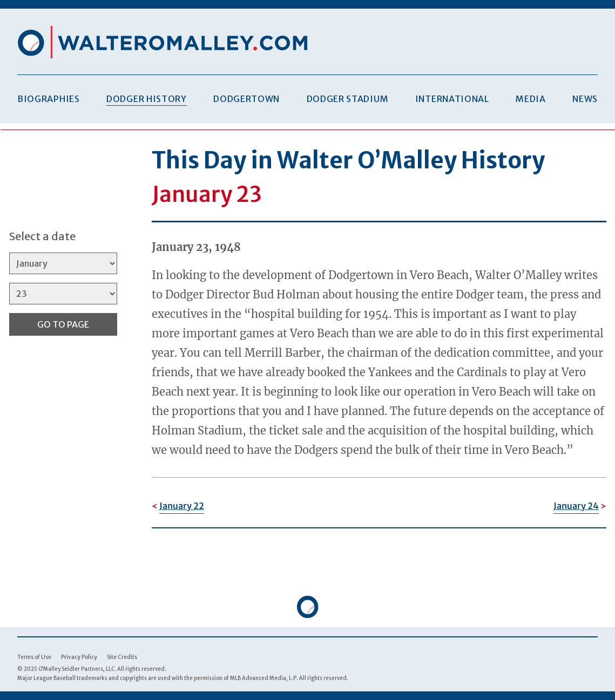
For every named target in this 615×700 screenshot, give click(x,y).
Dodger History (147, 99)
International (452, 99)
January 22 (182, 506)
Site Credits (122, 657)
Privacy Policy (79, 657)
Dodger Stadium (348, 99)
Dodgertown (246, 99)
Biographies (49, 99)
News (585, 99)
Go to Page (63, 324)
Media (530, 99)
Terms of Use (34, 657)
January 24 (576, 506)
